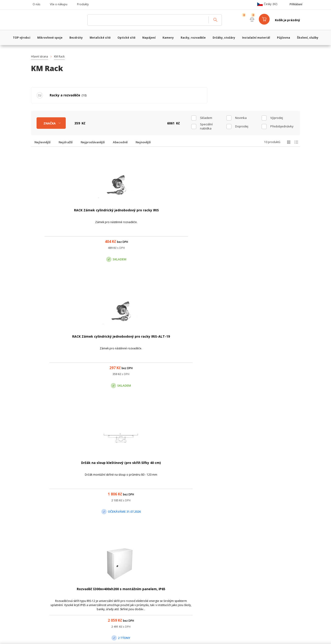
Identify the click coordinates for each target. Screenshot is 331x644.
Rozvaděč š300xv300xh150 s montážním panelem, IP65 (57, 467)
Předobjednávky (282, 125)
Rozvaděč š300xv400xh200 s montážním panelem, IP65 (274, 214)
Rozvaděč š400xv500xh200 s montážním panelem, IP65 (129, 467)
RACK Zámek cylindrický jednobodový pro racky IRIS (57, 214)
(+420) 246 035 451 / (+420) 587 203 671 (187, 544)
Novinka (241, 117)
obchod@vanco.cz (257, 544)
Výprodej (277, 117)
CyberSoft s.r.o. (100, 636)
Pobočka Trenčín (249, 567)
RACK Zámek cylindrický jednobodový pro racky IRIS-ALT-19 (129, 214)
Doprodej (242, 125)
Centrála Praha (117, 567)
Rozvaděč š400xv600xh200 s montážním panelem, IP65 (129, 340)
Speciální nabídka (206, 125)
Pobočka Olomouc (185, 567)
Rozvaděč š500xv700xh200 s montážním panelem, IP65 (274, 340)
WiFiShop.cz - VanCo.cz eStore (57, 20)
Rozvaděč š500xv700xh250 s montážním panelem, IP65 (202, 340)
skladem (206, 117)
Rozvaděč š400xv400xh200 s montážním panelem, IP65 (57, 340)
